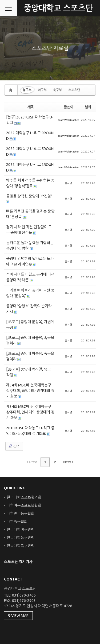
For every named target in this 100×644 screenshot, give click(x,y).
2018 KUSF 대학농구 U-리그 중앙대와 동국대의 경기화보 (30, 431)
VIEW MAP (18, 616)
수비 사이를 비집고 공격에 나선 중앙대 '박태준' (30, 277)
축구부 (57, 90)
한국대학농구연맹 (21, 538)
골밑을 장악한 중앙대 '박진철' (29, 196)
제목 (31, 107)
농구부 (27, 90)
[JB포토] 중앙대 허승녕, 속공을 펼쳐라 (30, 340)
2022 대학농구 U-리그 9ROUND (30, 136)
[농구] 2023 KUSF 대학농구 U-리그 (30, 120)
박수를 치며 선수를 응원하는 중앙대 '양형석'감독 (30, 183)
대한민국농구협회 (21, 513)
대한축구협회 (17, 522)
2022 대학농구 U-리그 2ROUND (30, 167)
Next (68, 462)
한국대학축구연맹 (21, 546)
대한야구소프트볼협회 (24, 505)
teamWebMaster (68, 120)
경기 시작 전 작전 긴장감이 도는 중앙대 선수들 (29, 230)
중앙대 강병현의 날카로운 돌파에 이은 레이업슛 (30, 261)
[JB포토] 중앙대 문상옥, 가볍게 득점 (30, 325)
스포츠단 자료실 (50, 48)
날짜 (88, 107)
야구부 (42, 90)
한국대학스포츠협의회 (24, 497)
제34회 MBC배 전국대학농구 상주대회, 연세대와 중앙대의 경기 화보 (30, 412)
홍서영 (68, 183)
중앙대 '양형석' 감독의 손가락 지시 (29, 309)
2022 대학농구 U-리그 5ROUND (30, 152)
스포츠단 (74, 90)
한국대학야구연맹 (21, 530)
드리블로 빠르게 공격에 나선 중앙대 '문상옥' (30, 293)
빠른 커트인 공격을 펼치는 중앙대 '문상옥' (30, 214)
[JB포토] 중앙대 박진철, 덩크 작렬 (28, 372)
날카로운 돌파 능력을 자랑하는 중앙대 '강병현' (30, 246)
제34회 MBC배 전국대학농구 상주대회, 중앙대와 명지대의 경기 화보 (30, 391)
